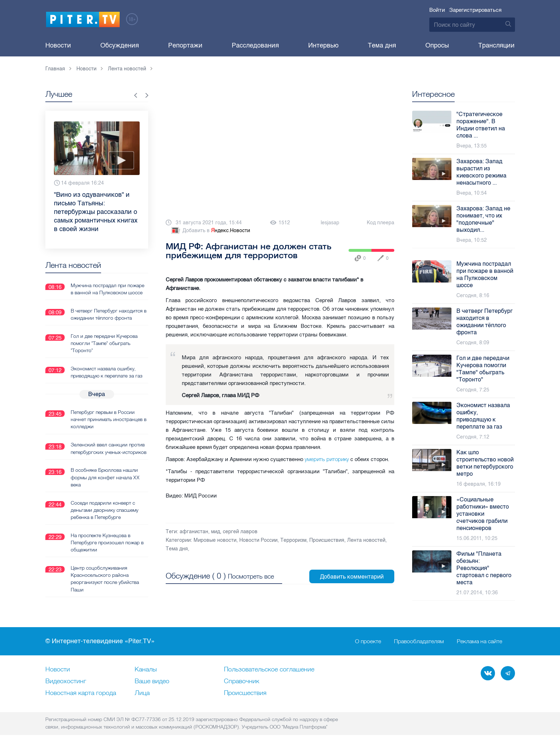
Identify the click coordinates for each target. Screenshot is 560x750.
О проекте (368, 641)
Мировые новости (215, 540)
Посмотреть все (251, 576)
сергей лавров (240, 532)
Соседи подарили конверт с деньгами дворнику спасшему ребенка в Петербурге (104, 509)
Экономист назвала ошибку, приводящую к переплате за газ (107, 372)
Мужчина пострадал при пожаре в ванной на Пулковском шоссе (107, 289)
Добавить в (210, 231)
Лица (142, 693)
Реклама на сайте (479, 641)
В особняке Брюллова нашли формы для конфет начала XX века (105, 477)
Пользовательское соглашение (269, 670)
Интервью (323, 45)
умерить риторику (327, 459)
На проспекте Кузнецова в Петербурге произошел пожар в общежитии (107, 542)
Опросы (437, 45)
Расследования (255, 45)
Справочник (242, 681)
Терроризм (293, 540)
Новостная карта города (81, 693)
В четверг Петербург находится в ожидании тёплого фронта (109, 314)
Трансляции (496, 45)
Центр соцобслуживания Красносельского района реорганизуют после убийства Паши (105, 578)
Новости (58, 45)
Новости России (258, 540)
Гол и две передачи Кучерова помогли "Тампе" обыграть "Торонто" (104, 343)
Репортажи (185, 45)
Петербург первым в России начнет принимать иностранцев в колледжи (109, 419)
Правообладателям (419, 641)
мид (216, 532)
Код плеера (381, 223)
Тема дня (382, 45)
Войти (437, 10)
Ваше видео (152, 681)
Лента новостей (366, 540)
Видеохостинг (66, 681)
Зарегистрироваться (475, 10)
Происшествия (327, 540)
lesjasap (330, 223)
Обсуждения (120, 45)
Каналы (146, 670)
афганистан (194, 532)
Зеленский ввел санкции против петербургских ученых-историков (109, 448)
